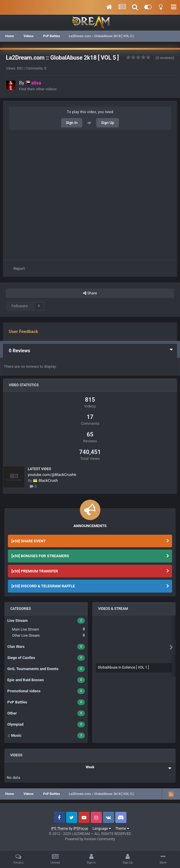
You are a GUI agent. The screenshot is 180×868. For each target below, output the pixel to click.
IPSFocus (81, 829)
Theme (122, 829)
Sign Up (108, 123)
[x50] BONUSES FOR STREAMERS (40, 556)
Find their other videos (38, 89)
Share (90, 293)
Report (19, 269)
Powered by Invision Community (90, 839)
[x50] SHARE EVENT (29, 541)
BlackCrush (48, 480)
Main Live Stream (48, 629)
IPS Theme (59, 829)
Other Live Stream (48, 635)
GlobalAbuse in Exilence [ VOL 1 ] (123, 667)
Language (102, 829)
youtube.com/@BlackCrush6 (52, 475)
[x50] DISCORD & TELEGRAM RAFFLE (43, 586)
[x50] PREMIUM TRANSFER (35, 571)
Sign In (72, 123)
